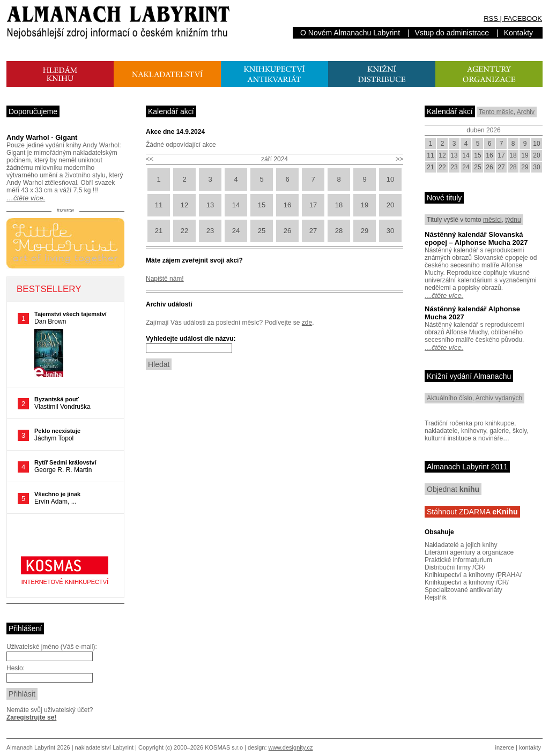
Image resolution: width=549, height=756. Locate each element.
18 (339, 205)
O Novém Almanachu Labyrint (350, 33)
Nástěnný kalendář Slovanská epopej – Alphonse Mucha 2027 (476, 238)
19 (365, 205)
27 (313, 231)
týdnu (513, 220)
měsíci (492, 220)
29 (365, 231)
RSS (491, 18)
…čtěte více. (26, 198)
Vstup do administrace (452, 33)
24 (236, 231)
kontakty (530, 747)
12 (184, 205)
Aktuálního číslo (450, 398)
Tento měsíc (496, 112)
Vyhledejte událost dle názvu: (191, 339)
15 (262, 205)
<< (150, 159)
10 (390, 179)
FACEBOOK (523, 18)
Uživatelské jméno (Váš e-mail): (52, 647)
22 (184, 231)
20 (390, 205)
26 (287, 231)
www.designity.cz (291, 747)
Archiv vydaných (499, 398)
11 (159, 205)
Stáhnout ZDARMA (472, 512)
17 (313, 205)
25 (262, 231)
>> (399, 159)
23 (210, 231)
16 (287, 205)
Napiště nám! (165, 279)
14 (236, 205)
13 (210, 205)
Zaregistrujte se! (31, 717)
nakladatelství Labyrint (104, 747)
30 (390, 231)
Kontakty (518, 33)
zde (307, 323)
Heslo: (16, 668)
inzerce (505, 747)
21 (159, 231)
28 (339, 231)
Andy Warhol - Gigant (42, 137)
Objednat (453, 489)
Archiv (526, 112)
